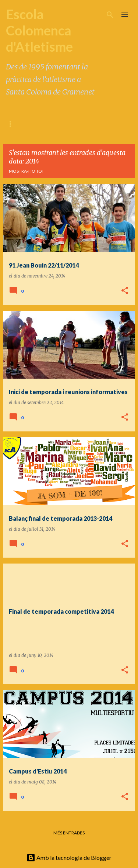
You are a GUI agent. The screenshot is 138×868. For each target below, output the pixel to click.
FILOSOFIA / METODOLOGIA (65, 124)
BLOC (12, 124)
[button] (125, 291)
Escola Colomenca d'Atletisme (39, 30)
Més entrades (69, 833)
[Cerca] (110, 15)
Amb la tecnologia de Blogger (69, 857)
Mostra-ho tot (26, 171)
